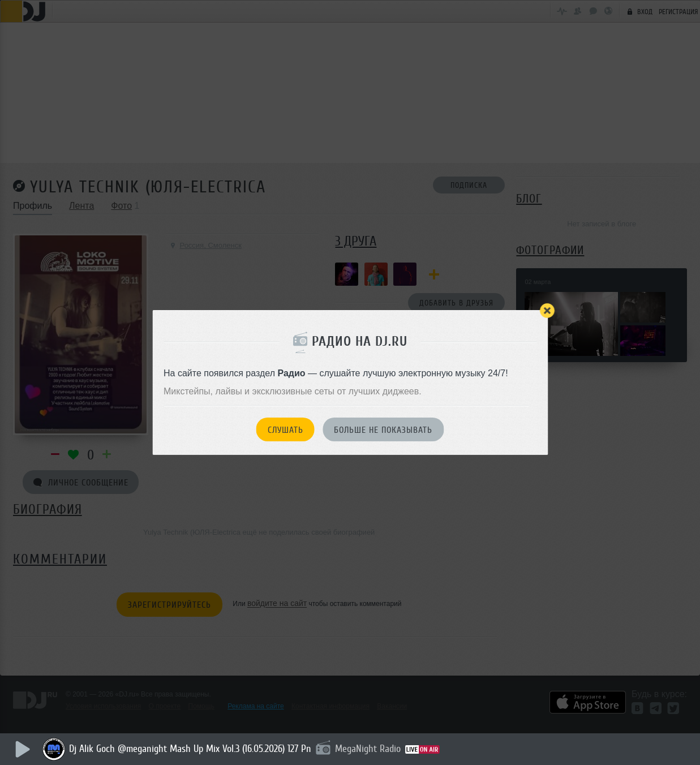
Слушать (285, 430)
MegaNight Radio (368, 749)
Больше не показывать (383, 430)
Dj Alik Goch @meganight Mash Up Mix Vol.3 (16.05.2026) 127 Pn (190, 749)
